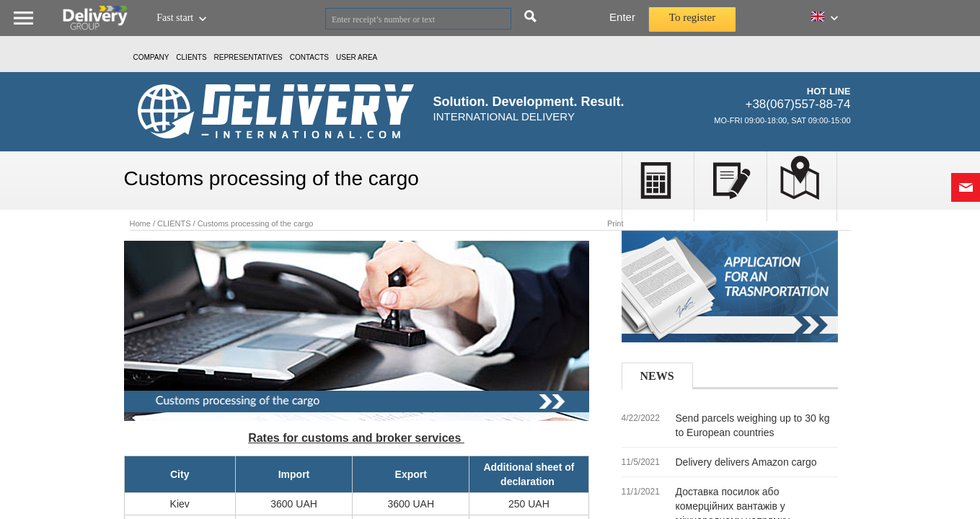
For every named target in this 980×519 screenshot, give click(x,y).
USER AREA (357, 57)
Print (615, 223)
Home (140, 223)
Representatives (248, 57)
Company (151, 57)
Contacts (309, 57)
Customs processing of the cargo (256, 223)
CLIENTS (191, 57)
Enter (622, 17)
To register (692, 17)
